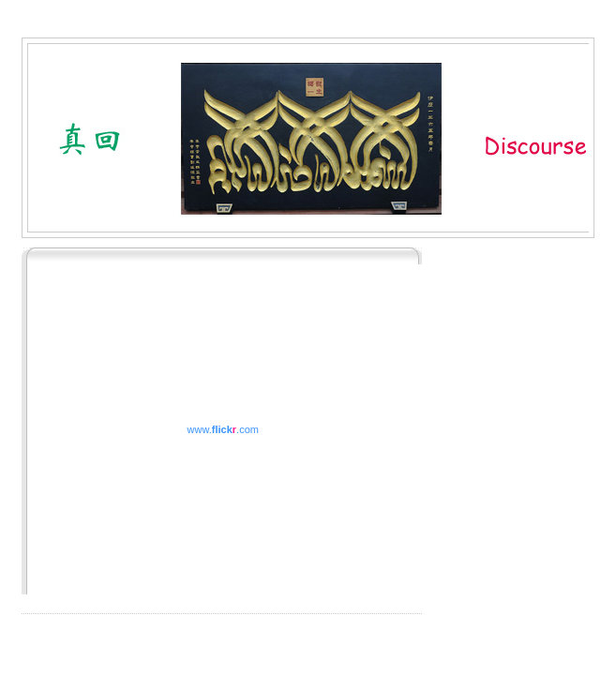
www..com (223, 429)
